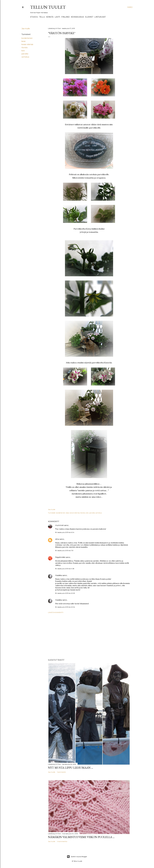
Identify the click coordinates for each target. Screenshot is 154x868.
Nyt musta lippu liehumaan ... (71, 768)
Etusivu (34, 17)
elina (57, 539)
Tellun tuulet (48, 7)
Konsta (50, 17)
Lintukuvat (100, 17)
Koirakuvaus (77, 17)
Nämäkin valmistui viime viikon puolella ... (81, 837)
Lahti (57, 17)
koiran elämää (27, 44)
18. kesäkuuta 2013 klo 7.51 (64, 550)
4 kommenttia (62, 841)
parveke (25, 54)
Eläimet (89, 17)
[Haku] (130, 7)
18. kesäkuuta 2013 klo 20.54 (65, 607)
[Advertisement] (89, 636)
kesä (23, 41)
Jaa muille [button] (26, 29)
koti (23, 51)
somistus (25, 57)
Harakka (59, 575)
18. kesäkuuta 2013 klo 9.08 (65, 569)
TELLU (42, 17)
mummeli (59, 525)
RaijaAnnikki (60, 557)
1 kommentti (61, 772)
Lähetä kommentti (56, 612)
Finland (66, 17)
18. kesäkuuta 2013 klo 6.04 (65, 532)
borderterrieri (27, 38)
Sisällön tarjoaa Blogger (77, 857)
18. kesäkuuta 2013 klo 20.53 (65, 593)
